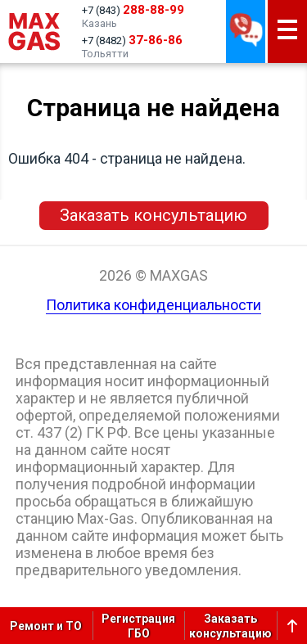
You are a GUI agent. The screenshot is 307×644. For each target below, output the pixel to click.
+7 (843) (133, 10)
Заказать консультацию (153, 215)
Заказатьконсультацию (230, 626)
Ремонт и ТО (46, 626)
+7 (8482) (132, 40)
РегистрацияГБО (138, 626)
